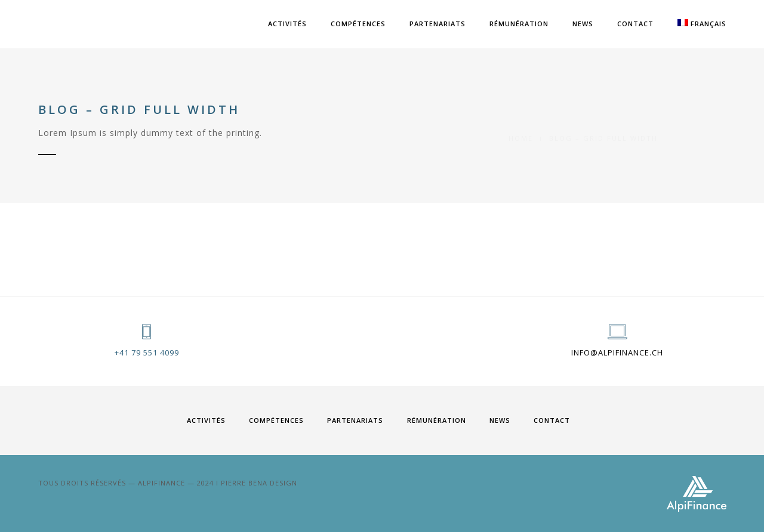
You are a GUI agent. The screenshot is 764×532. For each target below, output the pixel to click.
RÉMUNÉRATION (519, 24)
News (583, 24)
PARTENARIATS (438, 24)
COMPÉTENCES (358, 24)
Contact (635, 24)
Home (521, 124)
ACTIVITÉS (287, 24)
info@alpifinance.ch (617, 352)
